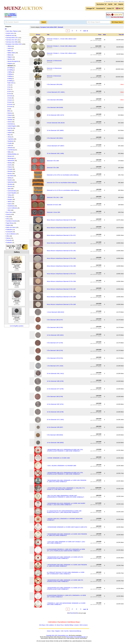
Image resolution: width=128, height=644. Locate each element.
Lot (8, 109)
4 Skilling (10, 78)
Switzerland (11, 182)
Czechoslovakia (12, 191)
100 (73, 613)
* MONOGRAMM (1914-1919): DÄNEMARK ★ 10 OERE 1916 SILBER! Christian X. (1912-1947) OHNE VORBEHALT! (66, 504)
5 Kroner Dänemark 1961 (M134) (56, 123)
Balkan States (11, 53)
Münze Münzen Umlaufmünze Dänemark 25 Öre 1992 (61, 258)
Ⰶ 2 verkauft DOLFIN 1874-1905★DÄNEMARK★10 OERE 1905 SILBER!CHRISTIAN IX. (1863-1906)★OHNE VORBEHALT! (64, 512)
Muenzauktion (70, 637)
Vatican (10, 201)
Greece (10, 122)
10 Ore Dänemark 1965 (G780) (55, 381)
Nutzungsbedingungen (80, 637)
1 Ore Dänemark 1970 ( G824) (55, 366)
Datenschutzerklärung (75, 631)
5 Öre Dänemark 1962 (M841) (55, 138)
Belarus (10, 55)
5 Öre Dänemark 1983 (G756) (55, 397)
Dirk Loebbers (50, 625)
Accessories (9, 232)
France (10, 117)
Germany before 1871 (12, 38)
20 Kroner (10, 107)
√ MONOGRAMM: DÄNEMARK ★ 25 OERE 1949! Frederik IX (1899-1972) (67, 527)
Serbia (9, 178)
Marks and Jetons (11, 227)
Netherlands (11, 161)
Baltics (9, 51)
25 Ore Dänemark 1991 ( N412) (55, 373)
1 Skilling (10, 72)
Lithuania (10, 148)
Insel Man (10, 128)
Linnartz (76, 625)
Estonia (10, 113)
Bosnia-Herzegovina (13, 61)
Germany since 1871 (12, 40)
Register (121, 4)
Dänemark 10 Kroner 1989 (54, 205)
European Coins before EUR (14, 44)
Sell (115, 4)
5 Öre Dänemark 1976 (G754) (55, 358)
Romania (10, 171)
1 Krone (9, 98)
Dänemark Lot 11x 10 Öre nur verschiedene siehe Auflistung (63, 190)
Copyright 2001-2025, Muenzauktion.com (57, 635)
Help (53, 631)
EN (119, 8)
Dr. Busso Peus (59, 625)
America (8, 214)
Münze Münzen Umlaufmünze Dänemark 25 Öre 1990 (61, 220)
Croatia (10, 143)
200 (76, 613)
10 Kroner (10, 104)
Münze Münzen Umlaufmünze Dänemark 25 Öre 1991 (61, 251)
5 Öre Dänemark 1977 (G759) (55, 343)
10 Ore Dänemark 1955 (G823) (55, 335)
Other (9, 111)
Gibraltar (10, 120)
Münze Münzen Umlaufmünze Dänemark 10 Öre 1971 (61, 235)
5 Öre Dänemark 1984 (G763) (55, 350)
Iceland (10, 132)
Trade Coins (11, 83)
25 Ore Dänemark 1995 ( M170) (55, 115)
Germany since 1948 (12, 42)
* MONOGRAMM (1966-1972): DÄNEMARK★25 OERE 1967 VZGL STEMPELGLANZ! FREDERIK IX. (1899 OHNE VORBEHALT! (65, 450)
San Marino (11, 176)
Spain (9, 189)
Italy (9, 135)
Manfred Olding (69, 625)
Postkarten (9, 242)
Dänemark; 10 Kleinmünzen (54, 61)
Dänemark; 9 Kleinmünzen (54, 76)
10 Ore (9, 91)
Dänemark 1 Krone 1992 (53, 212)
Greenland (10, 124)
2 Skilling (10, 74)
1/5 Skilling (10, 68)
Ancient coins (10, 33)
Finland (10, 115)
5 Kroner (10, 102)
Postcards (9, 240)
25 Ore (9, 94)
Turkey (9, 195)
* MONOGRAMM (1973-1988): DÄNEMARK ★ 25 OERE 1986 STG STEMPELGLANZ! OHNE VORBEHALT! (65, 581)
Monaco (10, 156)
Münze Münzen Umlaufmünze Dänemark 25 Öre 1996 (61, 281)
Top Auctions (101, 4)
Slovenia (10, 186)
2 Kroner (10, 100)
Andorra (10, 48)
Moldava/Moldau (12, 154)
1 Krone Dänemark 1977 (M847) (56, 146)
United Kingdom (12, 126)
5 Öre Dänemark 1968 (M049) (55, 435)
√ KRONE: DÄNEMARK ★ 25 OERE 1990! (58, 458)
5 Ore (9, 89)
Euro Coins (9, 212)
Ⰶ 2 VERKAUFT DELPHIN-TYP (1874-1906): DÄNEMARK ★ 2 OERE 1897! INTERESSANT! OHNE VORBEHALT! (66, 573)
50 (68, 613)
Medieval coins (10, 35)
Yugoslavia (11, 139)
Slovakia (10, 184)
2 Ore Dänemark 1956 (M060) (55, 100)
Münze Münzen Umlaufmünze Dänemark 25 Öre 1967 (61, 228)
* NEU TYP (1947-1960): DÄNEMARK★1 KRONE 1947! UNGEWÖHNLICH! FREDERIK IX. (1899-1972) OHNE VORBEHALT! (65, 496)
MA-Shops (42, 625)
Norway (10, 163)
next (85, 31)
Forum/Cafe (101, 8)
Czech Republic (12, 193)
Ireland (9, 130)
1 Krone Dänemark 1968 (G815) (55, 312)
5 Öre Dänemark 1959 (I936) (55, 84)
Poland (10, 167)
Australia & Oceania (12, 221)
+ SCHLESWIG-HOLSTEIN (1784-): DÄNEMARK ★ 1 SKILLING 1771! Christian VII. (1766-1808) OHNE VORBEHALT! (66, 489)
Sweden (10, 180)
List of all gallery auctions (17, 326)
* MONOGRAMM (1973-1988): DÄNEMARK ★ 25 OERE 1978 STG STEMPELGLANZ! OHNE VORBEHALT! (65, 558)
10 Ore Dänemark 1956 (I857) (55, 427)
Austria (10, 165)
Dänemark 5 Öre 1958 (53, 161)
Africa (8, 219)
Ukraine (10, 197)
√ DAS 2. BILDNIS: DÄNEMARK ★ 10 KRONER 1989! (61, 466)
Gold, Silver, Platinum (12, 31)
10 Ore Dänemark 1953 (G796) (55, 412)
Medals (8, 225)
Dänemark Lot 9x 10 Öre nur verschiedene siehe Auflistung (63, 175)
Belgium (10, 57)
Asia (7, 217)
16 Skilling (10, 81)
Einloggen (90, 8)
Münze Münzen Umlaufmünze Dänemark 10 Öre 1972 (61, 274)
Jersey (9, 137)
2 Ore (9, 87)
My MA (110, 4)
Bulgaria (10, 63)
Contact (110, 8)
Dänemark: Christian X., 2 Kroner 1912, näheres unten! (62, 53)
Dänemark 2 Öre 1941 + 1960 (55, 197)
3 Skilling (10, 76)
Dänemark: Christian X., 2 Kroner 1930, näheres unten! (62, 46)
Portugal (10, 169)
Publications (9, 230)
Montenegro (11, 158)
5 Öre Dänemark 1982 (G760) (55, 327)
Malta (9, 152)
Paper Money (10, 223)
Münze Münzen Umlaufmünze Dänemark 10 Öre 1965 (61, 297)
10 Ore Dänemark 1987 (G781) (55, 404)
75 (71, 613)
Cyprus (10, 204)
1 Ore (9, 85)
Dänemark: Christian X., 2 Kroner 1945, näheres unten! (62, 39)
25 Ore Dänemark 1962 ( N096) (55, 153)
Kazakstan (10, 141)
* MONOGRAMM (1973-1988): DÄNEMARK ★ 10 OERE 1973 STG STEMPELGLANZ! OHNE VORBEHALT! (65, 588)
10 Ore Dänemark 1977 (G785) (55, 389)
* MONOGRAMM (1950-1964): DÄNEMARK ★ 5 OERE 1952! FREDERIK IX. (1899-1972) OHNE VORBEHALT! (67, 481)
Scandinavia (11, 206)
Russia (9, 173)
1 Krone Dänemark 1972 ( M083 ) (56, 92)
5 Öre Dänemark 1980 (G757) (55, 320)
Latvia (9, 145)
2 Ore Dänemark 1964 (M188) (55, 107)
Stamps (8, 238)
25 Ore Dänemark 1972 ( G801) (55, 420)
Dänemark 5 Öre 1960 (53, 168)
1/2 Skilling (10, 70)
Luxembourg (11, 150)
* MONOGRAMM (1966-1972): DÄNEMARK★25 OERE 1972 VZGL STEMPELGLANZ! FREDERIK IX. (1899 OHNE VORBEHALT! (65, 473)
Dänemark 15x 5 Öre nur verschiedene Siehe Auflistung (62, 183)
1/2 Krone (10, 96)
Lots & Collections (12, 208)
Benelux (10, 59)
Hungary (10, 199)
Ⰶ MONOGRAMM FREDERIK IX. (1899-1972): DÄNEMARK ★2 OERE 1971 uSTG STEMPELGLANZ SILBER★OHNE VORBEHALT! (66, 550)
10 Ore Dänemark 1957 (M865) (55, 130)
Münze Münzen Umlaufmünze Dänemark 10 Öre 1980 (61, 266)
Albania (10, 46)
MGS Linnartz (83, 625)
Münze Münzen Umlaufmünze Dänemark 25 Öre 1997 (61, 289)
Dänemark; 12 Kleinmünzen (54, 68)
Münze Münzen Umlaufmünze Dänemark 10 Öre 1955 (61, 243)
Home (49, 631)
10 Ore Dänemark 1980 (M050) (55, 443)
